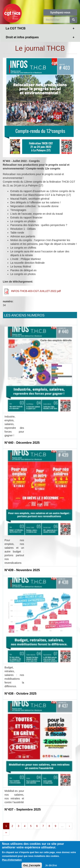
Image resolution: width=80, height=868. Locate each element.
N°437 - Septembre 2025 (23, 809)
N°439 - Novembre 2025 (22, 570)
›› (6, 832)
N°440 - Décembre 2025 (22, 443)
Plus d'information (12, 862)
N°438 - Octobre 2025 (20, 694)
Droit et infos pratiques (22, 37)
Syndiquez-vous (60, 12)
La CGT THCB (16, 28)
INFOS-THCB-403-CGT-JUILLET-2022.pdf (36, 291)
